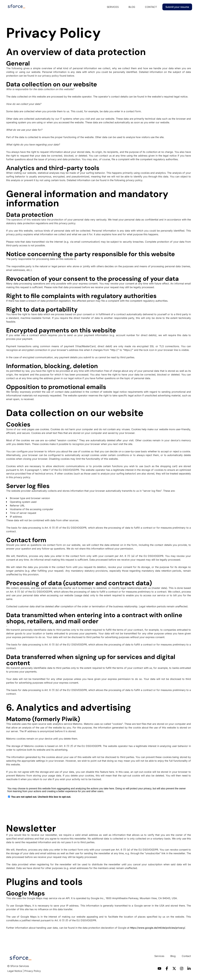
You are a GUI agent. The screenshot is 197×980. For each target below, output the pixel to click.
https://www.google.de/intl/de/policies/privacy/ (158, 928)
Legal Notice (15, 971)
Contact (151, 7)
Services (113, 7)
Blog (132, 7)
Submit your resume (177, 7)
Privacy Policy (33, 971)
